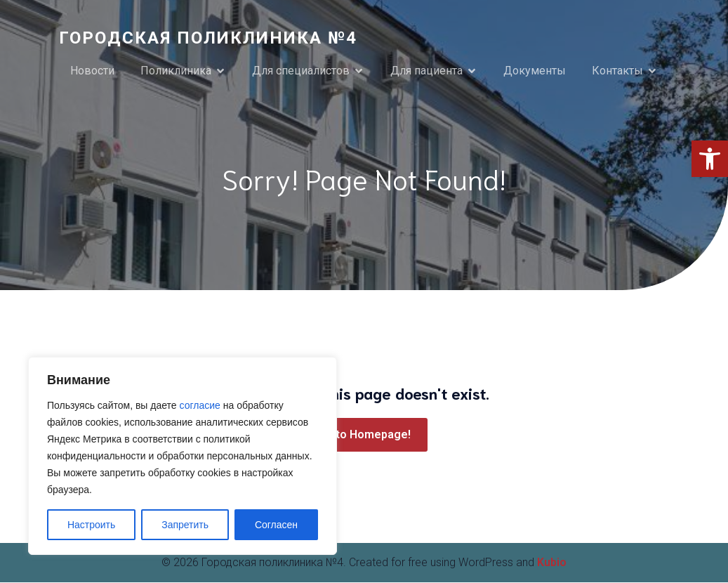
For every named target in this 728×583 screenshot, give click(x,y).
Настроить (91, 525)
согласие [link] (200, 405)
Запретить (185, 525)
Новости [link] (92, 71)
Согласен (276, 525)
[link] (710, 159)
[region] (183, 456)
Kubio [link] (552, 563)
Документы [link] (535, 71)
